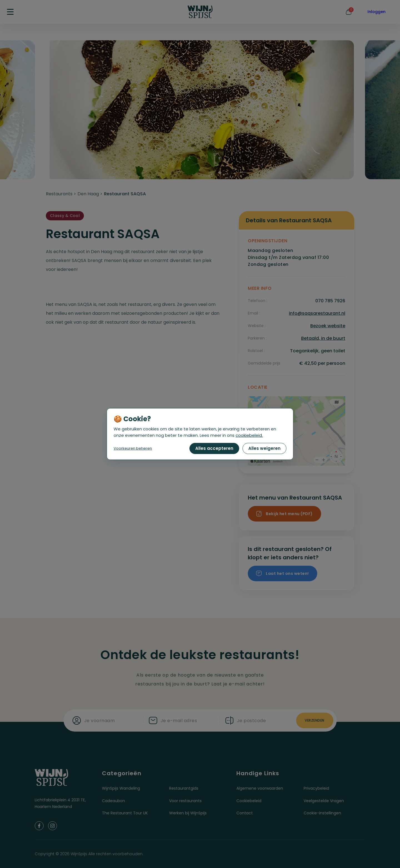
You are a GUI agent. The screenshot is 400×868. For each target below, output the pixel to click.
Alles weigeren (264, 448)
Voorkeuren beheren (133, 448)
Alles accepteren (214, 448)
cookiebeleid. (249, 435)
